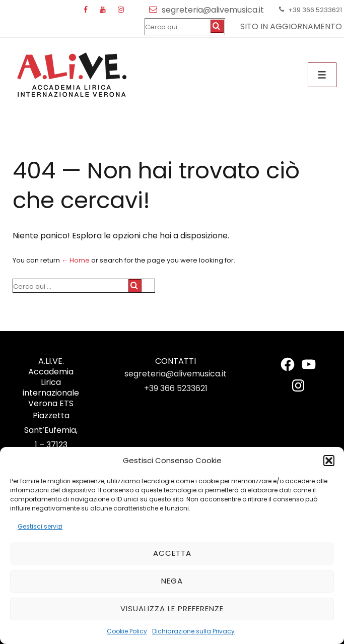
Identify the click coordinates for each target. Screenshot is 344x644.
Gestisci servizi (40, 526)
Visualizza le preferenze (172, 608)
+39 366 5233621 (176, 388)
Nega (172, 581)
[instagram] (122, 10)
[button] (329, 461)
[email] (155, 10)
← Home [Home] (76, 260)
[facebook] (88, 10)
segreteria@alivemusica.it (176, 374)
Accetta (172, 553)
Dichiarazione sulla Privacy (193, 631)
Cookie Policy (127, 631)
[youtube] (105, 10)
